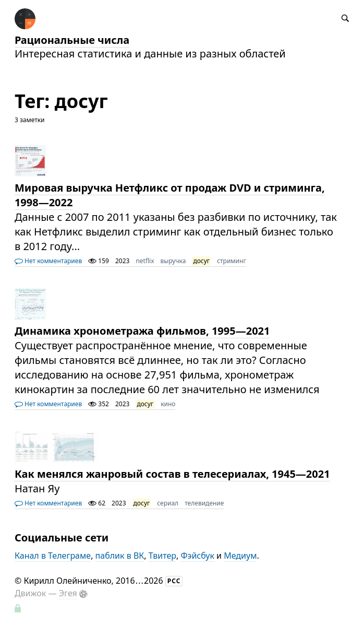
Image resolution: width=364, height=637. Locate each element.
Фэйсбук (197, 556)
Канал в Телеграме (53, 556)
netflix (145, 261)
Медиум (240, 556)
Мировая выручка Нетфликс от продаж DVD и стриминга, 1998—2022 (170, 195)
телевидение (204, 503)
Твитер (162, 556)
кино (168, 404)
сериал (168, 503)
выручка (173, 261)
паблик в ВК (120, 556)
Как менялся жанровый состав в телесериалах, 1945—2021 (172, 474)
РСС (174, 581)
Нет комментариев (48, 261)
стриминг (232, 261)
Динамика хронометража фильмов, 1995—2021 (142, 331)
